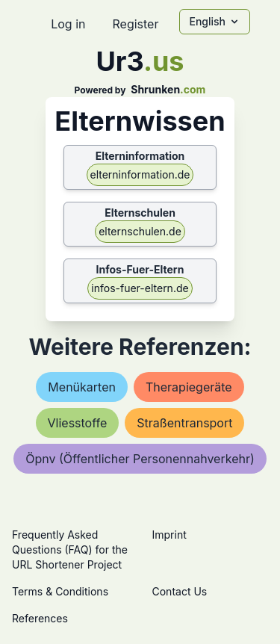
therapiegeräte (189, 387)
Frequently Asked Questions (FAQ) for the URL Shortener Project (70, 549)
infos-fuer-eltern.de (140, 288)
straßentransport (184, 423)
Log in (68, 24)
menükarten (82, 387)
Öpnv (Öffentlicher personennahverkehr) (140, 459)
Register (135, 24)
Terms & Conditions (60, 591)
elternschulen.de (140, 231)
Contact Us (180, 591)
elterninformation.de (140, 174)
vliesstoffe (78, 423)
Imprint (169, 535)
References (40, 618)
